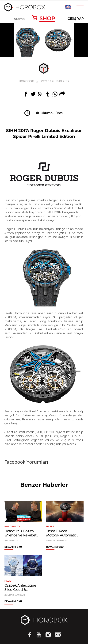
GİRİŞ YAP (76, 19)
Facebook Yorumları (26, 462)
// (44, 81)
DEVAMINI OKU (13, 547)
